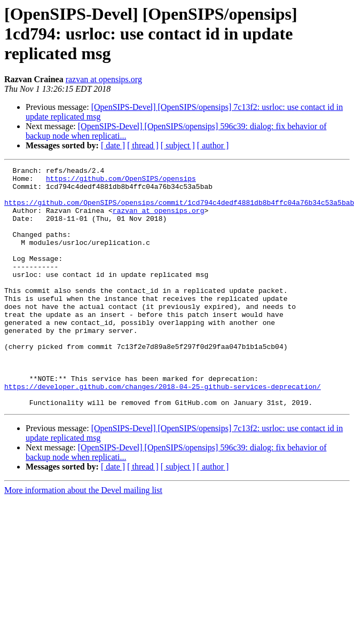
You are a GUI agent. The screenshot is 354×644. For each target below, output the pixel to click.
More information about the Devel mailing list (83, 538)
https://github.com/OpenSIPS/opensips (121, 181)
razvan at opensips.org (104, 79)
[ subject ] (178, 145)
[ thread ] (143, 145)
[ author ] (213, 145)
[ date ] (113, 145)
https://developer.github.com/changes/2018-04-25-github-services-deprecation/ (163, 431)
